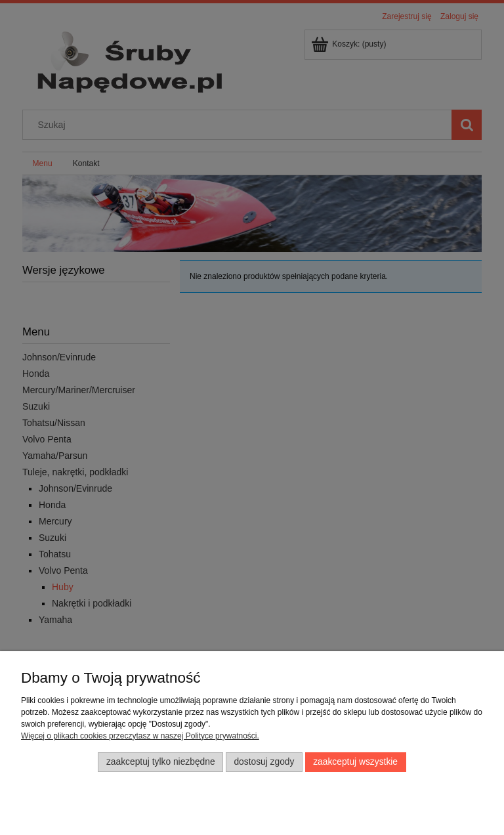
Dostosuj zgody (264, 762)
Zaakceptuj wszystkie (355, 762)
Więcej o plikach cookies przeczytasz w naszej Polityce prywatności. (140, 736)
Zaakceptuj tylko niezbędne (161, 762)
